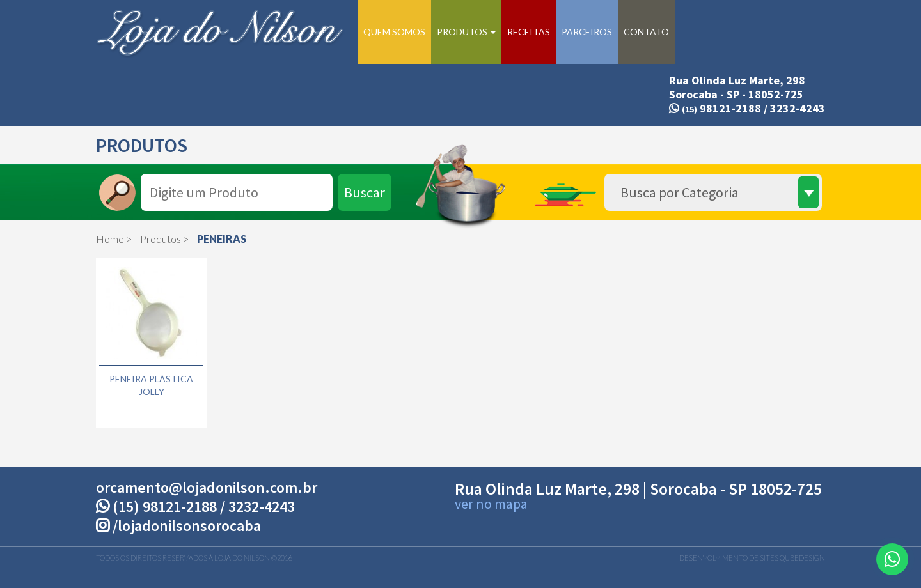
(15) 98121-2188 (165, 507)
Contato (646, 32)
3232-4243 (798, 108)
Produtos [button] (466, 32)
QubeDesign (802, 558)
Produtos (161, 239)
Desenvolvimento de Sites (729, 558)
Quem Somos (394, 32)
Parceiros (587, 32)
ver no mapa (491, 504)
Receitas (529, 32)
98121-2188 (715, 108)
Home (110, 239)
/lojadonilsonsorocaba (178, 526)
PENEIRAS (222, 239)
